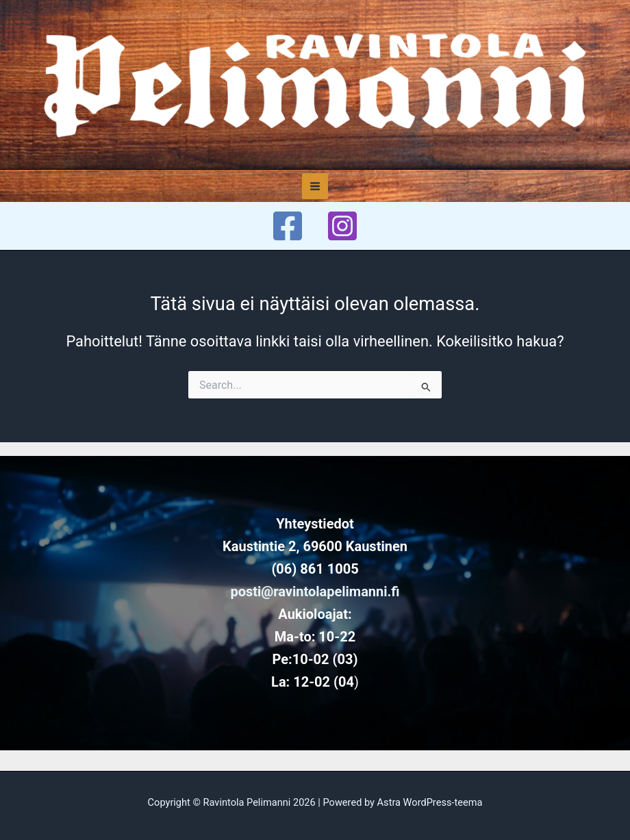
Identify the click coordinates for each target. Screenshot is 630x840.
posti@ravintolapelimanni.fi (315, 591)
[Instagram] (342, 226)
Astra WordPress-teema (430, 802)
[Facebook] (288, 226)
